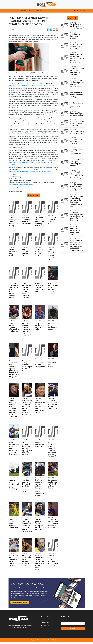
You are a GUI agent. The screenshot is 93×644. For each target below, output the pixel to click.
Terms (43, 622)
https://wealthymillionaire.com (24, 187)
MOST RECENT (21, 11)
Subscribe (73, 630)
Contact (44, 630)
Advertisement (46, 627)
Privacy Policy (46, 625)
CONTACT (39, 11)
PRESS (31, 11)
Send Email (16, 181)
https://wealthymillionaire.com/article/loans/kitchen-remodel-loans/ (31, 174)
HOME (12, 11)
